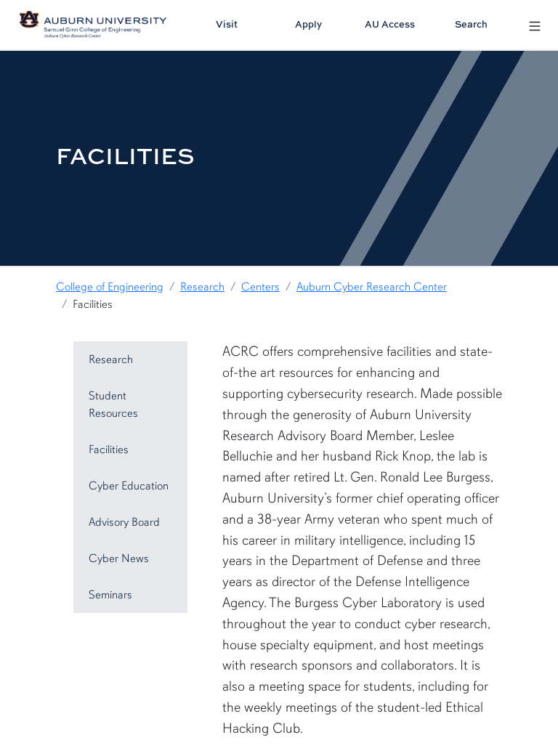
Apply (308, 24)
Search (471, 24)
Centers (260, 287)
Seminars (110, 595)
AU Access (390, 24)
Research (202, 287)
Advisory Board (124, 522)
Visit (227, 24)
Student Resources (113, 405)
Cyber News (119, 558)
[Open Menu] (535, 24)
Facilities (109, 450)
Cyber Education (129, 486)
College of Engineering (110, 287)
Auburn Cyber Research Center (372, 287)
